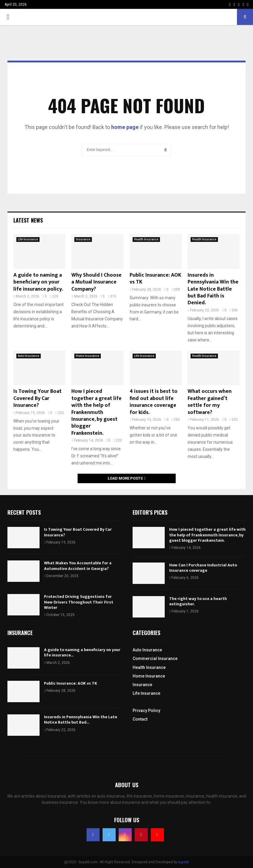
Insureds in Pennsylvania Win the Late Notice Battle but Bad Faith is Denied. (213, 289)
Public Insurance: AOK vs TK (155, 279)
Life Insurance (28, 239)
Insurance (83, 239)
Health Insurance (146, 239)
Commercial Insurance (155, 659)
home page (125, 127)
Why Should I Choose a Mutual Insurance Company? (96, 282)
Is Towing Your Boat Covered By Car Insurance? (37, 398)
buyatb (183, 862)
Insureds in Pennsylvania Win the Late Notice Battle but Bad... (81, 720)
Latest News (28, 220)
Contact (140, 719)
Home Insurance (88, 356)
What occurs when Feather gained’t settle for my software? (210, 402)
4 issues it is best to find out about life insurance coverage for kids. (154, 402)
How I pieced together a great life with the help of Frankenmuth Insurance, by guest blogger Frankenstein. (96, 412)
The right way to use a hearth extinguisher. (198, 601)
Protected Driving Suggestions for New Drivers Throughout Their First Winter (79, 602)
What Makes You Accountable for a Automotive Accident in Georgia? (78, 566)
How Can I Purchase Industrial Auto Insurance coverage (203, 568)
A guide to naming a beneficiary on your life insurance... (82, 652)
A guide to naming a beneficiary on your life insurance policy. (38, 282)
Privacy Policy (146, 711)
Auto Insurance (29, 356)
